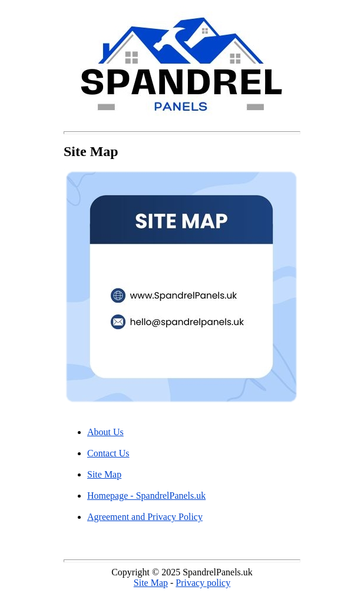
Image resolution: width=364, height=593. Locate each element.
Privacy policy (203, 583)
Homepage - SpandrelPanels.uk (146, 496)
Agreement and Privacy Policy (145, 517)
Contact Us (108, 453)
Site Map (104, 474)
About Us (105, 432)
